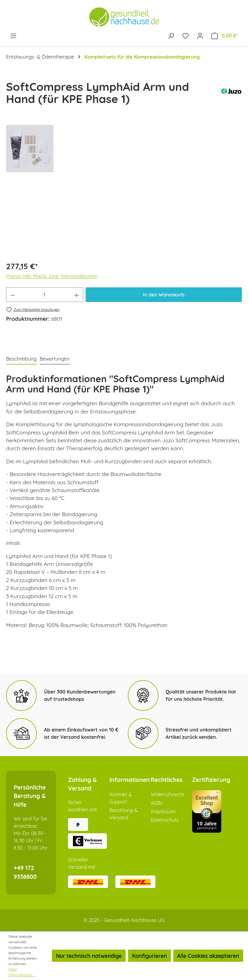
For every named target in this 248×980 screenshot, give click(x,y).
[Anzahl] (45, 295)
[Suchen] (171, 35)
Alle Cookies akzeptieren (208, 956)
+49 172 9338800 (25, 872)
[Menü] (13, 35)
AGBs (157, 803)
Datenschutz (165, 820)
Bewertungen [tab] (55, 359)
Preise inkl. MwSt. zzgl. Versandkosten (52, 276)
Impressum (163, 811)
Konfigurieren (149, 956)
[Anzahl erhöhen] (77, 295)
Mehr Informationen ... (22, 972)
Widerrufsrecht (168, 794)
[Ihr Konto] (200, 35)
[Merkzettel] (185, 35)
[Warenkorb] (225, 35)
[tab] (21, 359)
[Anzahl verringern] (12, 295)
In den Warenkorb (164, 295)
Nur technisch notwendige (89, 956)
